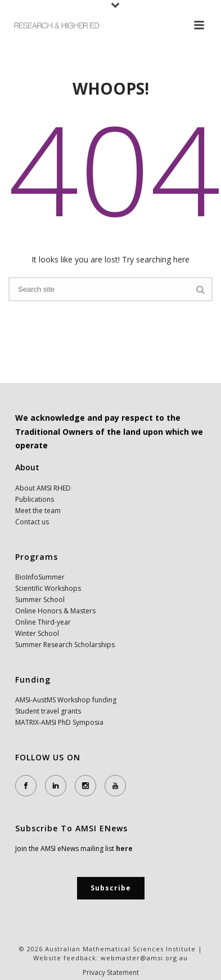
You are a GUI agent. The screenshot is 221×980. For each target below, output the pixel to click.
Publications (35, 499)
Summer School (40, 600)
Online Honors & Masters (55, 611)
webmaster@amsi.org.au (144, 958)
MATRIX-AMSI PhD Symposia (59, 722)
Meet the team (38, 511)
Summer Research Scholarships (65, 645)
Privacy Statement (111, 973)
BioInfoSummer (40, 577)
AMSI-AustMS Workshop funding (66, 700)
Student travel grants (48, 711)
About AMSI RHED (43, 488)
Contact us (32, 522)
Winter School (37, 633)
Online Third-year (43, 622)
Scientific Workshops (48, 588)
